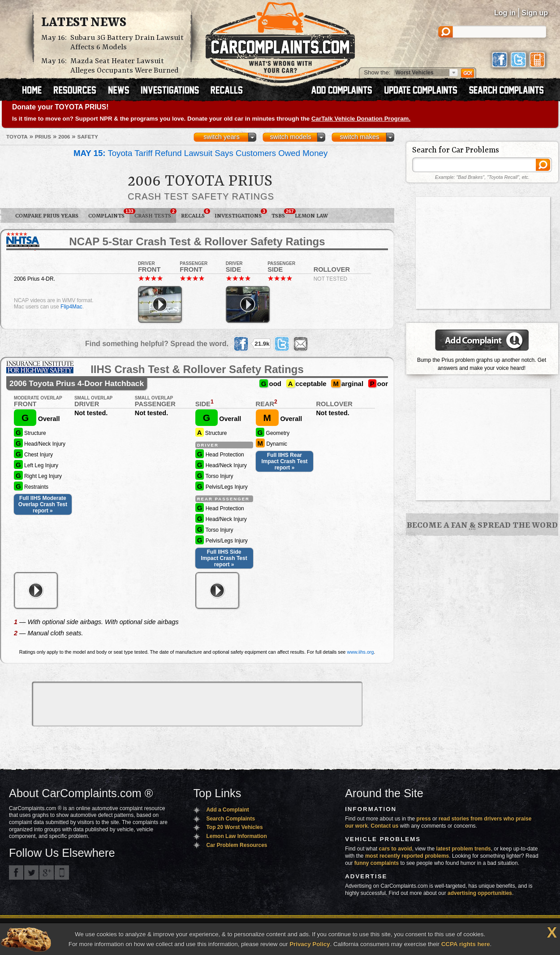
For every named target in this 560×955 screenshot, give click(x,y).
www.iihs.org (361, 652)
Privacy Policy (310, 944)
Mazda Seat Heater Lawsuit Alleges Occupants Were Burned (125, 66)
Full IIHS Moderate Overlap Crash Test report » (43, 504)
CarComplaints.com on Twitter (31, 873)
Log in (505, 13)
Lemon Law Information (236, 836)
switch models (290, 137)
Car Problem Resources (237, 845)
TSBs (281, 214)
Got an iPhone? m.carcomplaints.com (62, 873)
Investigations (241, 214)
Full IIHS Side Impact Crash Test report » (224, 558)
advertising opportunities (480, 893)
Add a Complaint (227, 810)
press (424, 819)
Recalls (195, 214)
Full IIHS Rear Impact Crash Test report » (284, 461)
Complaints (109, 214)
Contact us (385, 826)
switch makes (360, 137)
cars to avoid (396, 849)
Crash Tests (155, 214)
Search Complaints (230, 819)
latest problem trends (464, 849)
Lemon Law (311, 216)
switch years (222, 137)
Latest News (84, 23)
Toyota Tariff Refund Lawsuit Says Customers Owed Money (200, 153)
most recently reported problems (407, 856)
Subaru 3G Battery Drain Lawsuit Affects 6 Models (127, 43)
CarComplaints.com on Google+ (47, 873)
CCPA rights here (466, 944)
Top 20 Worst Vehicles (234, 827)
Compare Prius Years (47, 216)
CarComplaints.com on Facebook (16, 873)
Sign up (535, 13)
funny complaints (377, 863)
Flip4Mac (71, 307)
